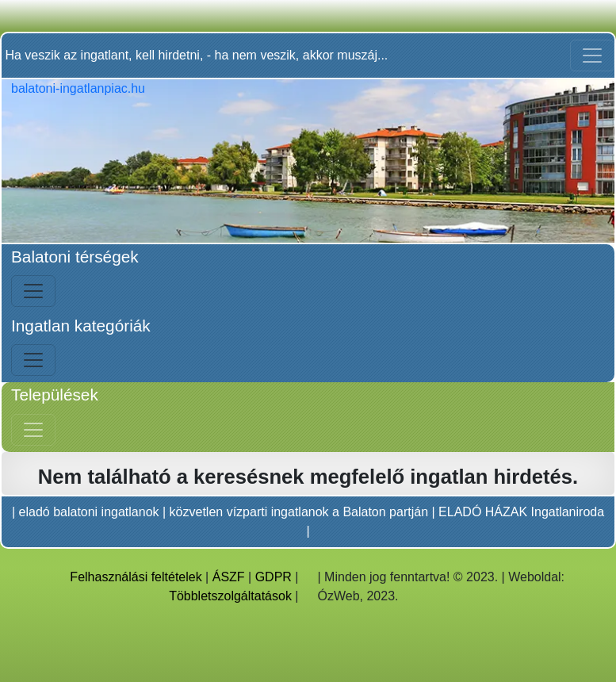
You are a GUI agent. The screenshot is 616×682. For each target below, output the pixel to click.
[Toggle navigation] (592, 56)
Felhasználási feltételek (136, 577)
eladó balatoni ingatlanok (89, 512)
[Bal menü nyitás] (33, 291)
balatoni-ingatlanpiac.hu (78, 88)
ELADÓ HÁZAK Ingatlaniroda (521, 512)
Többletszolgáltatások (230, 596)
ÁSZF (229, 577)
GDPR (274, 577)
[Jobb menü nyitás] (33, 430)
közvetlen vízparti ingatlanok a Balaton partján (299, 512)
